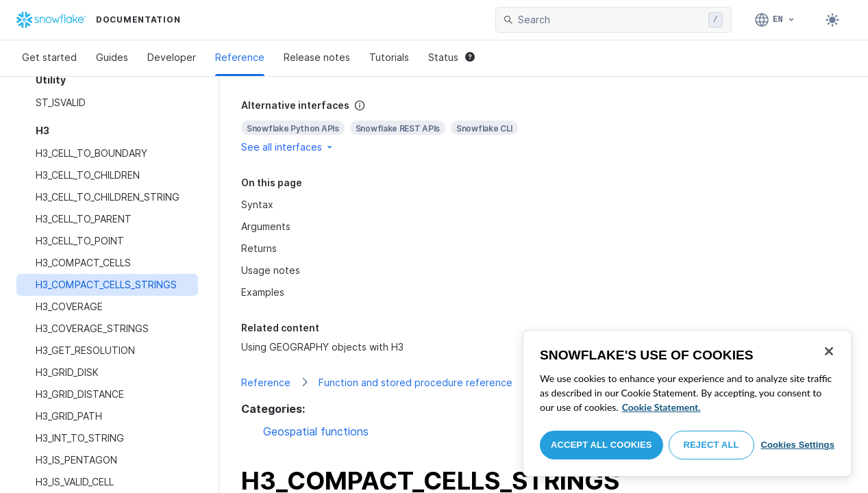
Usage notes (271, 270)
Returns (259, 248)
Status (451, 57)
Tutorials (389, 57)
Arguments (266, 226)
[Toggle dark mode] (832, 20)
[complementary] (544, 126)
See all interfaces (288, 147)
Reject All (711, 445)
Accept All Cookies (602, 445)
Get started (49, 57)
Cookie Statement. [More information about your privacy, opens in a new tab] (661, 407)
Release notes (317, 57)
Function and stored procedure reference (416, 382)
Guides (112, 57)
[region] (687, 403)
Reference (240, 57)
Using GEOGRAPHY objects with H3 (322, 347)
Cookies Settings (797, 445)
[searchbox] (610, 20)
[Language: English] (775, 20)
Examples (263, 292)
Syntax (257, 204)
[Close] (829, 351)
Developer (172, 57)
